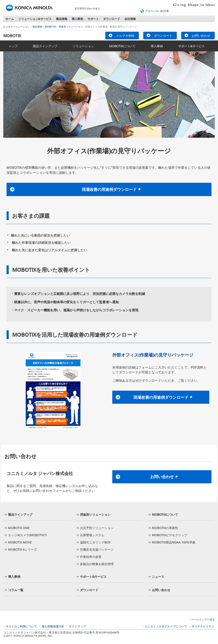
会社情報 (130, 19)
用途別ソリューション (71, 27)
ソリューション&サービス (35, 19)
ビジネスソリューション (16, 27)
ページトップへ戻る (203, 619)
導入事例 (77, 19)
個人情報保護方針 (53, 626)
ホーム (10, 19)
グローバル (152, 11)
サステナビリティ (203, 626)
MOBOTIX (50, 27)
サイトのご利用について (21, 626)
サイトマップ (77, 626)
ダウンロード (112, 19)
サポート (93, 19)
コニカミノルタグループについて (166, 626)
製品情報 (62, 19)
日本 (166, 11)
